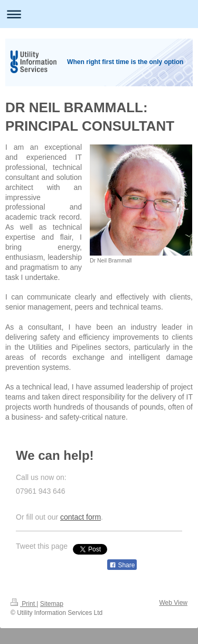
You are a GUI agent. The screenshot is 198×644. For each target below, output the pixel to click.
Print (23, 604)
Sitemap (52, 604)
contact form (81, 517)
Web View (173, 603)
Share (122, 565)
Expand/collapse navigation (99, 14)
